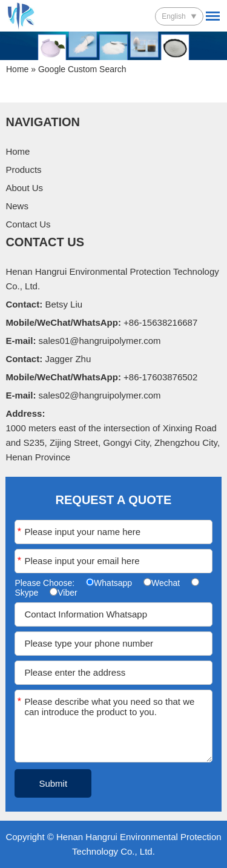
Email (19, 561)
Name (19, 532)
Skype (26, 593)
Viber (67, 593)
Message (19, 701)
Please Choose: (46, 583)
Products (23, 170)
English (173, 16)
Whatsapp (113, 583)
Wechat (166, 583)
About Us (24, 188)
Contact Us (28, 224)
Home (17, 69)
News (17, 206)
